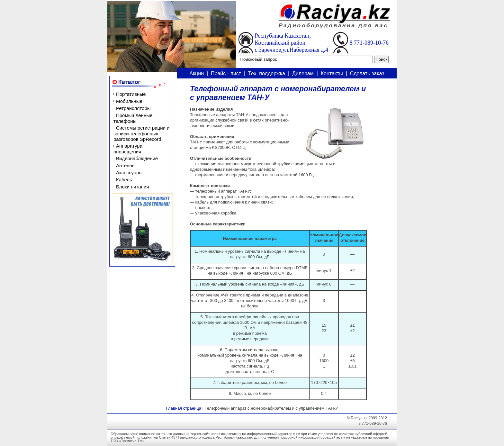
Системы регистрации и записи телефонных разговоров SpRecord (142, 133)
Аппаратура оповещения (128, 149)
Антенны (126, 165)
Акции (197, 73)
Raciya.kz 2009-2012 (369, 418)
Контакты (332, 73)
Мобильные (129, 101)
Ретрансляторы (133, 108)
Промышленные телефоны (133, 118)
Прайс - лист (226, 73)
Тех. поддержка (267, 73)
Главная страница (184, 408)
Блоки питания (132, 187)
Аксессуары (129, 173)
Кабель (124, 180)
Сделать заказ (367, 73)
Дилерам (303, 73)
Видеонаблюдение (137, 158)
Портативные (131, 94)
